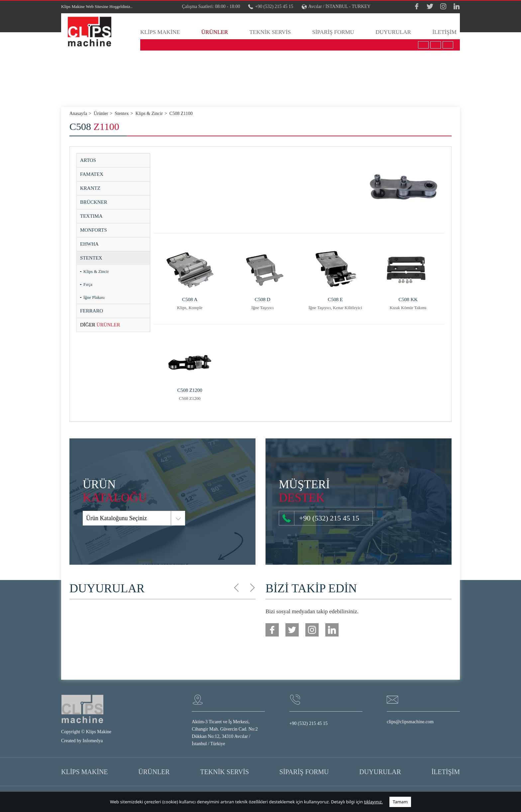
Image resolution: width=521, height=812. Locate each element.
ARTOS (88, 160)
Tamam (400, 802)
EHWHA (89, 244)
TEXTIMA (91, 216)
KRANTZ (90, 188)
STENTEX (91, 258)
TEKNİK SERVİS (270, 32)
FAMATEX (92, 174)
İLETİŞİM (444, 32)
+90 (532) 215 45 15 (271, 7)
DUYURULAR (393, 32)
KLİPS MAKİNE (160, 32)
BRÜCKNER (94, 202)
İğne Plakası (94, 297)
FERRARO (92, 311)
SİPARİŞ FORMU (333, 32)
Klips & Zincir (96, 271)
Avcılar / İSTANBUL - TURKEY (336, 7)
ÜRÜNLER (215, 32)
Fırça (88, 284)
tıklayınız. (373, 802)
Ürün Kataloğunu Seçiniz (92, 518)
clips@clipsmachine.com (410, 722)
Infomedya (93, 741)
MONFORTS (94, 230)
